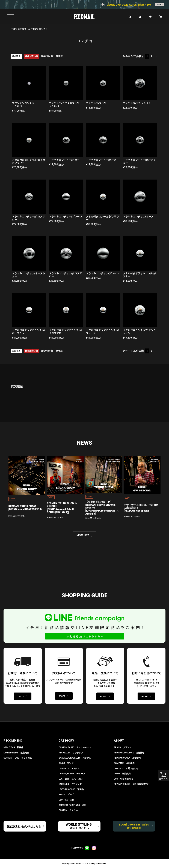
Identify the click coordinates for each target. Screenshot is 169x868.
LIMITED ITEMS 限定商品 (16, 753)
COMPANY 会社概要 (124, 763)
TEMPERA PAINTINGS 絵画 (72, 805)
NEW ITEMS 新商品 (13, 747)
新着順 (59, 56)
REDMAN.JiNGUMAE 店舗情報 (129, 753)
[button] (156, 57)
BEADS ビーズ (66, 795)
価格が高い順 (47, 56)
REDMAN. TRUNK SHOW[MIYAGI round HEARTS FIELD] (25, 508)
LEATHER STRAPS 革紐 (71, 779)
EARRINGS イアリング (70, 784)
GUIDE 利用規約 (122, 774)
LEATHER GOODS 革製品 (71, 789)
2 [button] (151, 56)
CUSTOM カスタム (68, 810)
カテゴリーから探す (27, 29)
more (159, 5)
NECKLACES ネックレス (71, 753)
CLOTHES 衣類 (66, 800)
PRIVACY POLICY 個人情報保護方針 (132, 784)
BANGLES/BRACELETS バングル (75, 758)
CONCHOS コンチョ (69, 768)
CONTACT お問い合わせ (126, 768)
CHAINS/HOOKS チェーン (72, 774)
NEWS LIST (83, 535)
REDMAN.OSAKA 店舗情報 (127, 758)
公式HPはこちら (31, 827)
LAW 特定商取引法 (124, 779)
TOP (14, 29)
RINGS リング (66, 763)
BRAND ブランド (123, 747)
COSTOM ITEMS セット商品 (18, 758)
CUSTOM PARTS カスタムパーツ (75, 747)
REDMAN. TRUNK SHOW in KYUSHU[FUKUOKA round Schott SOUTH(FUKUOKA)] (62, 508)
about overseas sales (134, 826)
